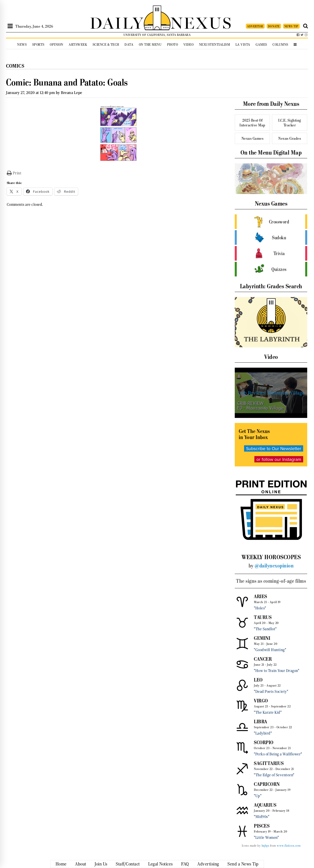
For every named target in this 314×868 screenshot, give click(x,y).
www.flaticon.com (289, 846)
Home (61, 864)
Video (189, 45)
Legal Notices (161, 864)
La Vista (243, 45)
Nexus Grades (290, 138)
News (22, 45)
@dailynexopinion (274, 566)
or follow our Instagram (279, 459)
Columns (280, 45)
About (81, 864)
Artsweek (78, 45)
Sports (38, 45)
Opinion (57, 45)
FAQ (185, 864)
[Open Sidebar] (10, 26)
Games (261, 45)
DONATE (274, 26)
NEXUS (201, 22)
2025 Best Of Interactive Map (252, 123)
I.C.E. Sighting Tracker (290, 123)
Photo (173, 45)
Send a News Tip (243, 864)
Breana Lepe (72, 93)
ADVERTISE (255, 26)
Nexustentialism (215, 45)
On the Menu (150, 45)
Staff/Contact (128, 864)
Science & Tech (106, 45)
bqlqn (265, 846)
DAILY (117, 22)
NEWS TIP (291, 26)
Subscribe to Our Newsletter (274, 448)
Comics (15, 66)
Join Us (101, 864)
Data (129, 45)
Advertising (208, 864)
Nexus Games (253, 138)
